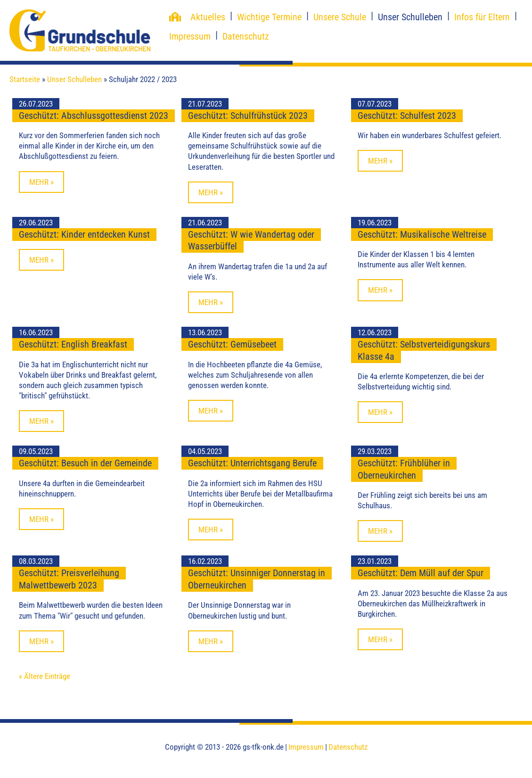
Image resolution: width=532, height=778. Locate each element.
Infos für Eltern (482, 17)
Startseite (25, 79)
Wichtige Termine (269, 17)
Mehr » (41, 182)
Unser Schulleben (410, 17)
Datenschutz (246, 36)
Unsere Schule (340, 17)
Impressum (190, 36)
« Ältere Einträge (45, 676)
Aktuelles (208, 17)
